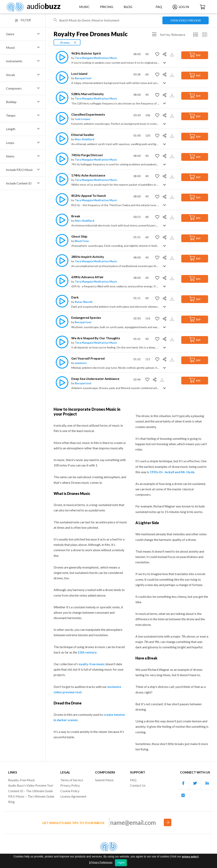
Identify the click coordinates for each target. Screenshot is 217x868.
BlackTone (82, 241)
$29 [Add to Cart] (195, 55)
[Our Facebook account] (183, 783)
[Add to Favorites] (158, 54)
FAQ (159, 7)
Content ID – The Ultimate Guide (30, 791)
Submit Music (105, 780)
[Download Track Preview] (172, 54)
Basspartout (83, 78)
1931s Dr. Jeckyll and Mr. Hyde (172, 472)
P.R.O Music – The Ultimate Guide (31, 796)
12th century (87, 652)
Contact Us (138, 785)
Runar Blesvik (84, 302)
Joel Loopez (83, 119)
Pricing (107, 7)
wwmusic (81, 363)
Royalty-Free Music (22, 780)
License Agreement (73, 796)
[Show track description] (164, 62)
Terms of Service (72, 780)
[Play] (61, 57)
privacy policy (190, 863)
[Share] (165, 54)
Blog (128, 7)
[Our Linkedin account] (207, 783)
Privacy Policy (70, 785)
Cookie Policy (70, 791)
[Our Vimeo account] (183, 795)
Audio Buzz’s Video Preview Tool (31, 785)
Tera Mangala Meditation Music (96, 58)
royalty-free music (91, 664)
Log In (181, 7)
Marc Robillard (85, 139)
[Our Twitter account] (195, 783)
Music (84, 7)
